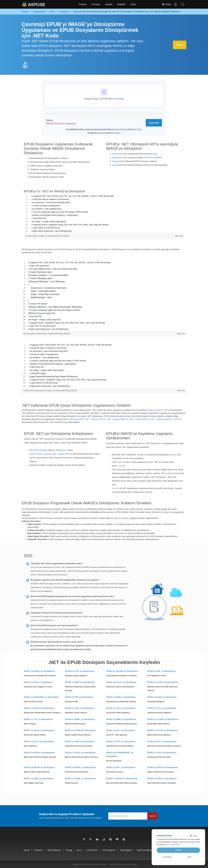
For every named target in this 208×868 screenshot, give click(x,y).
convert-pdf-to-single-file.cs (36, 334)
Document (117, 154)
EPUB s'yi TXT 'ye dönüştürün (38, 719)
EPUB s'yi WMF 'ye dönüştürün (80, 719)
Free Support (109, 850)
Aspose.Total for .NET (158, 410)
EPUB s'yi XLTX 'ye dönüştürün (39, 741)
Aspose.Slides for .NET (123, 419)
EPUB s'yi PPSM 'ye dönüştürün (39, 767)
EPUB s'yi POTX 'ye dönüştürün (80, 753)
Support (109, 4)
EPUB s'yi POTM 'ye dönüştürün (39, 753)
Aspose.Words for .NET (79, 419)
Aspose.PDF (63, 454)
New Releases (54, 850)
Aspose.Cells (50, 454)
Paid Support (126, 850)
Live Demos (92, 850)
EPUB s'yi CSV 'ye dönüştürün (80, 671)
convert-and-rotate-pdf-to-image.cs (39, 390)
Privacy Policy (114, 864)
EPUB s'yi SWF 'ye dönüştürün (39, 779)
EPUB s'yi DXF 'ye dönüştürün (38, 682)
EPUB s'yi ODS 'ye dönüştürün (121, 697)
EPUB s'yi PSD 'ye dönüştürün (162, 697)
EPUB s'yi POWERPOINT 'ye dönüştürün (120, 754)
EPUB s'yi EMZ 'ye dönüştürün (80, 682)
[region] (104, 214)
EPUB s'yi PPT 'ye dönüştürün (121, 767)
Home (27, 850)
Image (115, 161)
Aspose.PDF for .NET (145, 419)
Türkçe (167, 4)
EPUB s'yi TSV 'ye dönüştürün (162, 708)
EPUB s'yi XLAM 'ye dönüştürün (163, 719)
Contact (134, 864)
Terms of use (125, 864)
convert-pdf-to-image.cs (36, 236)
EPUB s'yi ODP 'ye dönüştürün (80, 741)
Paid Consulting (144, 850)
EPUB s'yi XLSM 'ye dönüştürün (80, 730)
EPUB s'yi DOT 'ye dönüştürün (162, 779)
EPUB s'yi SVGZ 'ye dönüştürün (39, 708)
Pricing (69, 850)
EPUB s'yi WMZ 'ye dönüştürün (121, 719)
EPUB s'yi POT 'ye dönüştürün (162, 741)
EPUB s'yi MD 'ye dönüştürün (79, 697)
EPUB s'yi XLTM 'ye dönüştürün (163, 730)
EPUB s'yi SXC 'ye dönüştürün (80, 708)
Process (151, 157)
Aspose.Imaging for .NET (168, 419)
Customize (167, 857)
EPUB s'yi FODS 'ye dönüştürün (163, 682)
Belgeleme (61, 450)
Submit (152, 816)
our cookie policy (173, 845)
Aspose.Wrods (36, 454)
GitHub (66, 236)
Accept (178, 850)
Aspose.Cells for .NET (101, 419)
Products (83, 4)
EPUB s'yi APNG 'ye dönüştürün (39, 671)
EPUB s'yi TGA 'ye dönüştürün (121, 708)
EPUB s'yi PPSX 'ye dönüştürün (80, 767)
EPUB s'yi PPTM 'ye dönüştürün (163, 767)
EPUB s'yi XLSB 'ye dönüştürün (39, 730)
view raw (179, 236)
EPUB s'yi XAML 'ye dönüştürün (80, 779)
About (133, 4)
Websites (121, 4)
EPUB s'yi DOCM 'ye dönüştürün (122, 779)
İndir (180, 45)
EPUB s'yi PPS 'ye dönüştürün (162, 753)
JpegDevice (117, 157)
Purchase (96, 4)
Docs (79, 850)
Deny (190, 857)
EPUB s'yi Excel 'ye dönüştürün (121, 682)
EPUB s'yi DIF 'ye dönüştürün (161, 671)
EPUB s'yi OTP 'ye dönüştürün (121, 741)
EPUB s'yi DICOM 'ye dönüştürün (122, 671)
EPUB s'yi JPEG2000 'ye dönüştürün (41, 697)
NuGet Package (40, 450)
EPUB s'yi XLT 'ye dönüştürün (121, 730)
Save (114, 165)
